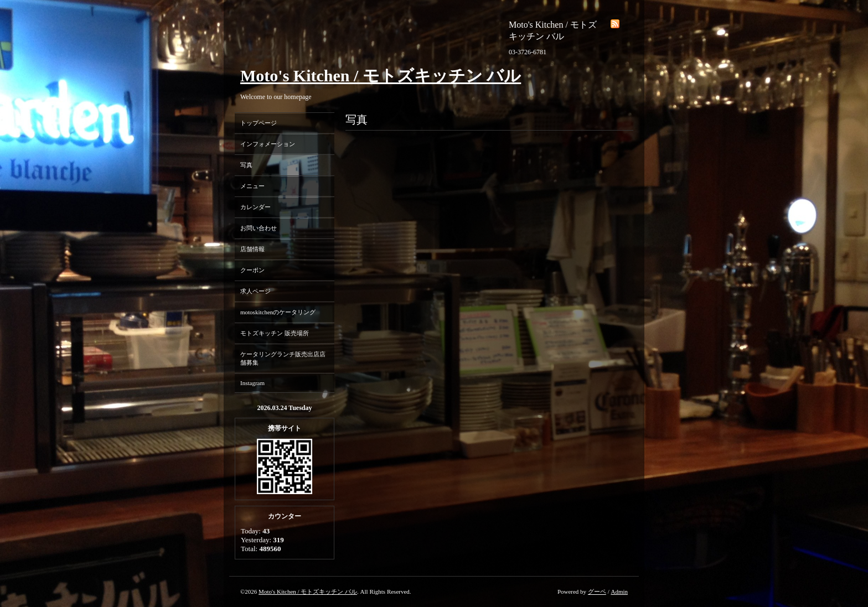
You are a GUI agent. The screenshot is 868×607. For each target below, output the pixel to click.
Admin (619, 592)
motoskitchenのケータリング (278, 312)
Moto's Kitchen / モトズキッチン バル (381, 76)
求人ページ (255, 291)
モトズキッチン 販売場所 (275, 333)
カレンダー (255, 207)
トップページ (259, 123)
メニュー (252, 186)
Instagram (252, 383)
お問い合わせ (259, 228)
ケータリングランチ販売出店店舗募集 (283, 358)
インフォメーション (268, 144)
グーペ (597, 592)
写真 (246, 165)
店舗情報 (252, 249)
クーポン (252, 270)
